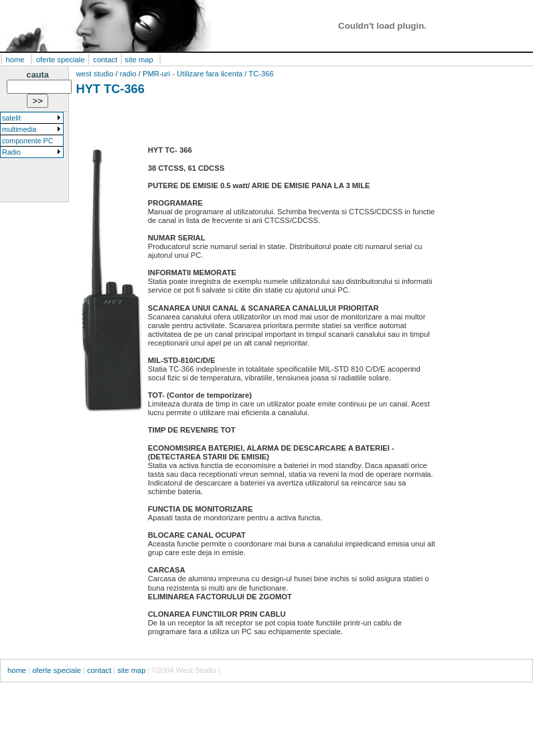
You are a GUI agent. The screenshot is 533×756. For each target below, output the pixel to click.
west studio (96, 74)
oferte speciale (61, 60)
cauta (38, 75)
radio (128, 74)
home (15, 60)
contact (105, 60)
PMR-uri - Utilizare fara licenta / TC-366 (208, 74)
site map (138, 60)
